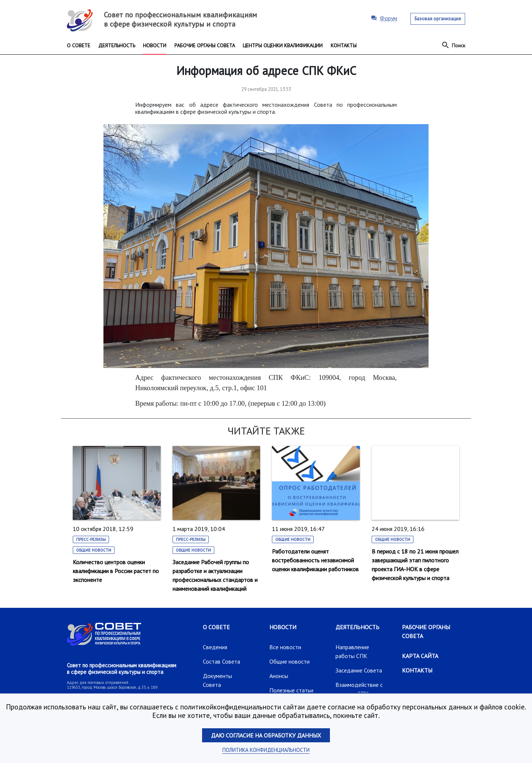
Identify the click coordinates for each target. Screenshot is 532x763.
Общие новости (94, 550)
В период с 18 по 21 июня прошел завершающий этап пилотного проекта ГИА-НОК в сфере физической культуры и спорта (415, 565)
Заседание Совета (359, 670)
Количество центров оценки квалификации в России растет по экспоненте (116, 571)
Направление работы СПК (352, 651)
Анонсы (279, 676)
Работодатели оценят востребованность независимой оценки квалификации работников (315, 560)
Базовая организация (438, 19)
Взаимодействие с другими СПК (359, 689)
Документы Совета (217, 680)
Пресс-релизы (91, 539)
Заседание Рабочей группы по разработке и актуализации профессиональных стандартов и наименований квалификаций (215, 575)
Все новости (285, 647)
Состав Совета (221, 661)
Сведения (215, 647)
